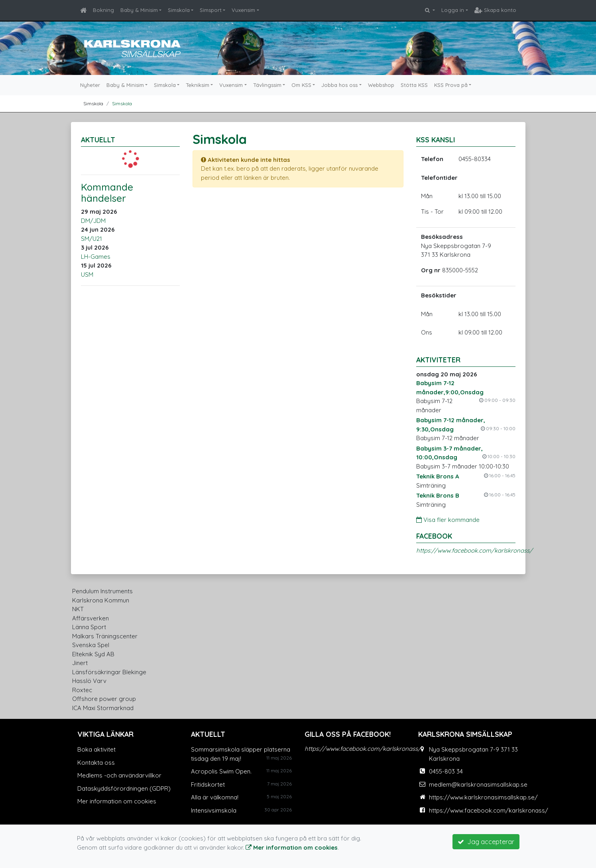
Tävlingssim (267, 85)
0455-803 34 (446, 771)
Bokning (103, 10)
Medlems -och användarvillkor (119, 775)
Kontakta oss (96, 763)
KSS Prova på (451, 85)
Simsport (211, 10)
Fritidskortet (208, 784)
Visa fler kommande (448, 520)
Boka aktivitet (96, 749)
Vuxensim (243, 10)
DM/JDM (93, 221)
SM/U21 (91, 239)
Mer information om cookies (117, 801)
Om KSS (301, 85)
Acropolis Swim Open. (221, 771)
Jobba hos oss (339, 85)
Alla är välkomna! (215, 797)
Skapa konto (495, 10)
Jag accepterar (486, 842)
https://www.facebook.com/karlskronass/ (474, 550)
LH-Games (96, 257)
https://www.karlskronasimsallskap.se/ (483, 797)
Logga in (453, 10)
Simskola (179, 10)
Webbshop (381, 85)
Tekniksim (198, 85)
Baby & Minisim (139, 10)
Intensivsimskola (214, 810)
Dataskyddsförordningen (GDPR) (124, 788)
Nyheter (90, 85)
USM (87, 275)
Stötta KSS (414, 85)
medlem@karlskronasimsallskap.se (478, 784)
